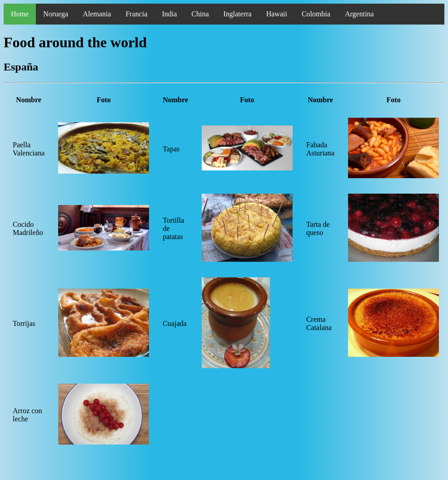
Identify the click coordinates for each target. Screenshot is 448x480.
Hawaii (277, 14)
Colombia (316, 14)
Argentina (359, 14)
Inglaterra (237, 14)
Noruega (56, 14)
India (169, 14)
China (200, 14)
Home (20, 14)
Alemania (97, 14)
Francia (136, 14)
